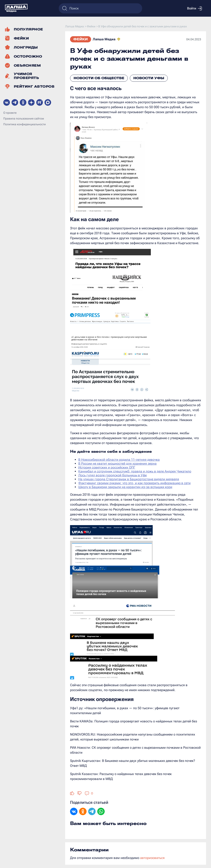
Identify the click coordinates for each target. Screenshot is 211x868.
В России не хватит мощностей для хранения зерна (117, 464)
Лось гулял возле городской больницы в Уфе (113, 475)
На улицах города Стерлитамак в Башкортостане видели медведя (129, 479)
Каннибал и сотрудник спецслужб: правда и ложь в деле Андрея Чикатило (135, 471)
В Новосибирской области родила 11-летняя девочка (119, 460)
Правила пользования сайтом (24, 118)
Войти (195, 8)
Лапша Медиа (104, 39)
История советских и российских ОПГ (107, 467)
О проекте (10, 113)
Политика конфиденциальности (25, 124)
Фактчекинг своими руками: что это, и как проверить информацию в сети (134, 483)
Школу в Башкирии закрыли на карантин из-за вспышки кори (125, 487)
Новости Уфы (149, 78)
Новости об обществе (99, 78)
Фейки (81, 39)
